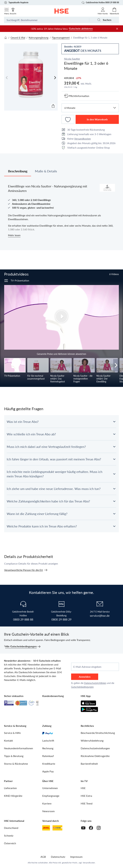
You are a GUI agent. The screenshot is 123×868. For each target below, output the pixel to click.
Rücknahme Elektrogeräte (95, 756)
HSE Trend (87, 803)
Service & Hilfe (12, 733)
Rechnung (48, 748)
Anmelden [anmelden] (85, 677)
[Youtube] (83, 828)
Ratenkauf (48, 756)
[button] (61, 421)
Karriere (47, 803)
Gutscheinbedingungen (82, 687)
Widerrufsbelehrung (92, 741)
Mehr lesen (14, 235)
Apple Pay (48, 771)
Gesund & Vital (18, 38)
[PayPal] (48, 733)
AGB (43, 857)
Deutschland (11, 828)
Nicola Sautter (72, 59)
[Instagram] (99, 828)
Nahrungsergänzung (39, 38)
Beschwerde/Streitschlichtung (98, 733)
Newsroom (48, 811)
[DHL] (46, 828)
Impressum (76, 857)
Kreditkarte (49, 764)
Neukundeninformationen (18, 748)
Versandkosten (82, 139)
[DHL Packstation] (57, 828)
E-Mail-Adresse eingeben (87, 667)
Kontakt (8, 741)
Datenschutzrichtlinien (95, 683)
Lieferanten (10, 788)
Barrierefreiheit (89, 764)
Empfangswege (51, 796)
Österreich (10, 843)
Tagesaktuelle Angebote (16, 3)
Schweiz (9, 836)
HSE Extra (86, 796)
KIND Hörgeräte (13, 796)
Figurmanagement (61, 38)
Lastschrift (48, 741)
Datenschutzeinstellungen (95, 748)
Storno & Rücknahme (16, 764)
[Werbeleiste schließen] (117, 29)
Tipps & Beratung (14, 756)
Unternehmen (50, 788)
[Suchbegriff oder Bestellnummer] (47, 20)
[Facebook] (91, 828)
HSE (83, 788)
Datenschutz (58, 857)
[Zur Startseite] (62, 11)
